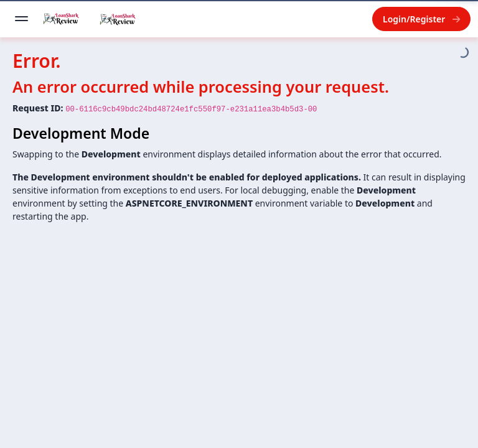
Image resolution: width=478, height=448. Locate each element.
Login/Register (421, 19)
